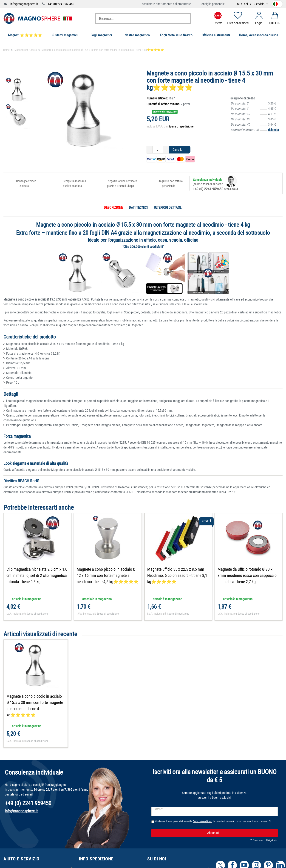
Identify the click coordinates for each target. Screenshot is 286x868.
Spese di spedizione (181, 126)
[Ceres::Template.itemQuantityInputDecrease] (150, 150)
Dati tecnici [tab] (138, 208)
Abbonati (241, 833)
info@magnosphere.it (24, 4)
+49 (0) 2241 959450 (61, 4)
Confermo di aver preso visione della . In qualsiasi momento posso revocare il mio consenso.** (213, 821)
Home (6, 50)
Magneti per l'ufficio (26, 50)
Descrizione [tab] (113, 208)
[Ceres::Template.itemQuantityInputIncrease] (166, 150)
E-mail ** (159, 809)
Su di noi (243, 4)
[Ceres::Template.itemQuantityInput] (158, 150)
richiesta (273, 130)
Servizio (260, 4)
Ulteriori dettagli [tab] (168, 208)
